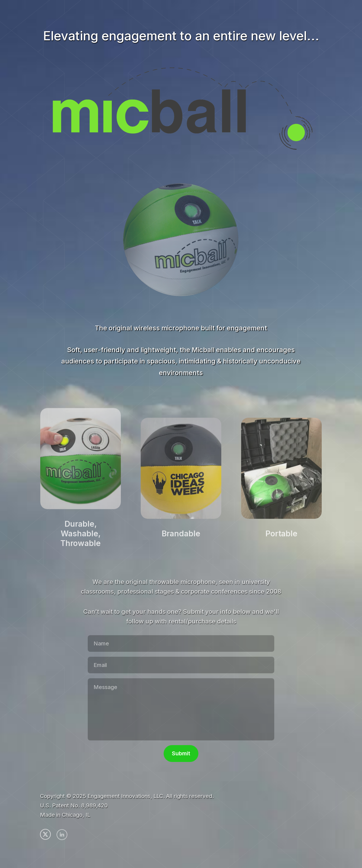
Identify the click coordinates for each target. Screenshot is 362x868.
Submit (181, 753)
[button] (45, 835)
